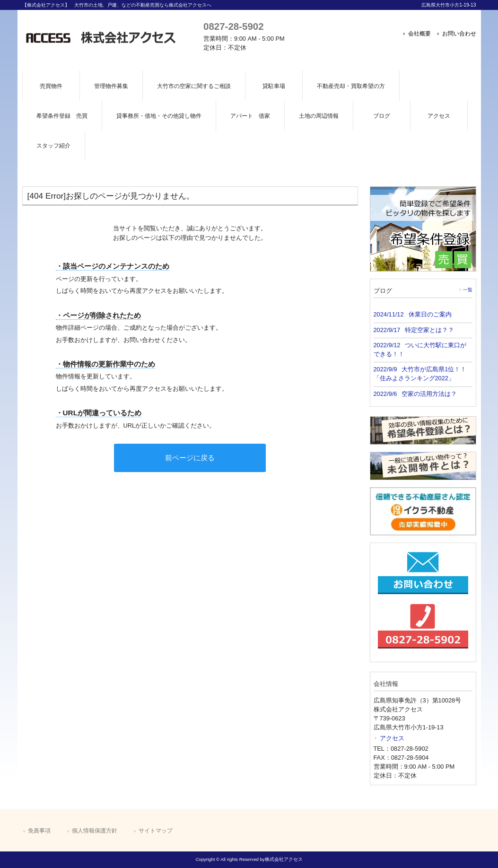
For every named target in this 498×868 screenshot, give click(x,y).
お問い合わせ (459, 34)
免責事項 (39, 831)
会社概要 (419, 34)
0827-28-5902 (233, 26)
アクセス (392, 738)
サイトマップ (156, 831)
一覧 (468, 290)
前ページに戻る (190, 458)
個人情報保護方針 (95, 831)
